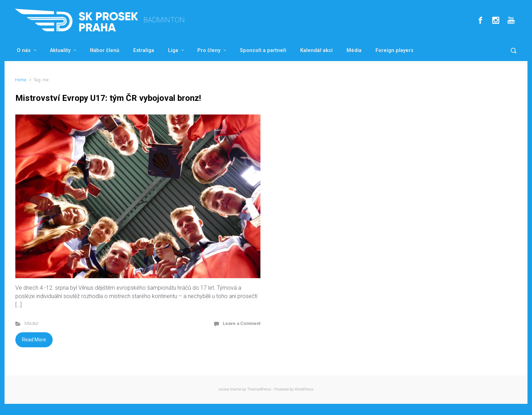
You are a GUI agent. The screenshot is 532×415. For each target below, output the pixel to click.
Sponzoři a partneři (263, 50)
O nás (24, 50)
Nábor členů (105, 50)
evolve (224, 389)
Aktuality (60, 50)
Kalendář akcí (316, 50)
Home (21, 80)
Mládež (31, 323)
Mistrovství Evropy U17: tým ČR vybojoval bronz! (108, 98)
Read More (34, 340)
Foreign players (394, 50)
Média (354, 50)
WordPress (304, 389)
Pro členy (209, 50)
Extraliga (144, 50)
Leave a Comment (242, 323)
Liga (173, 50)
